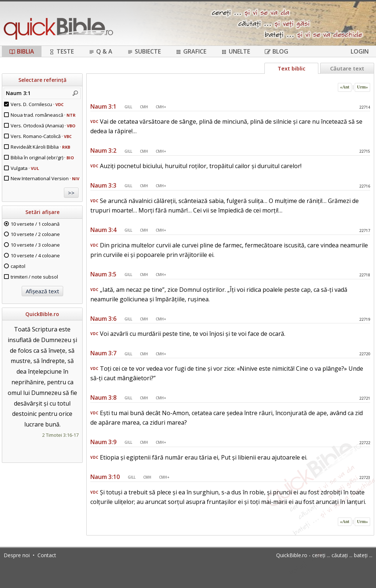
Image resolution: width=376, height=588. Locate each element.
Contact (47, 555)
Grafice (191, 51)
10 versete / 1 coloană (35, 224)
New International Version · (45, 178)
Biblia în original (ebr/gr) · (42, 157)
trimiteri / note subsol (34, 277)
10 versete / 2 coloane (35, 234)
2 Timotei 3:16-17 (60, 435)
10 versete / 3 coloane (35, 245)
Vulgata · (25, 168)
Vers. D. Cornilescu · (37, 104)
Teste (61, 51)
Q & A (100, 51)
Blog (276, 51)
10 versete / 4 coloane (35, 255)
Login (360, 51)
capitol (18, 266)
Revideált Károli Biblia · (40, 147)
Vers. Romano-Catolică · (41, 136)
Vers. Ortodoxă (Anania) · (43, 126)
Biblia (22, 51)
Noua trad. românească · (43, 115)
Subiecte (144, 51)
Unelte (236, 51)
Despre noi (17, 555)
